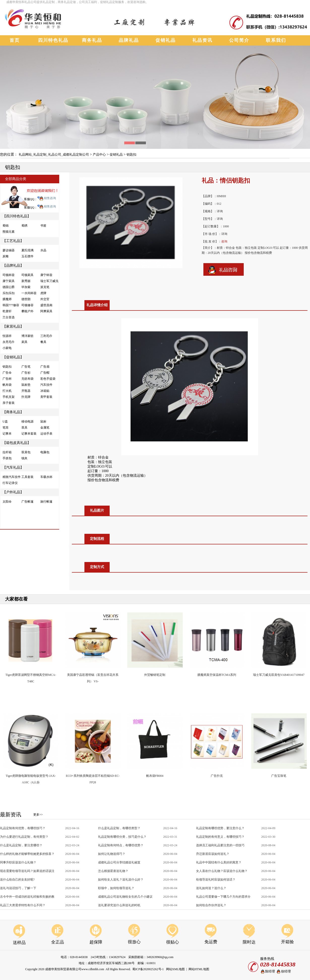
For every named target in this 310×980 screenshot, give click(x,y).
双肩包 (26, 452)
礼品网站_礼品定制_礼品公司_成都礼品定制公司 (54, 154)
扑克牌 (26, 397)
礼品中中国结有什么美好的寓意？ (219, 862)
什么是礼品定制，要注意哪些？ (21, 845)
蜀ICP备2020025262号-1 (148, 969)
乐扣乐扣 (9, 293)
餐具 (43, 342)
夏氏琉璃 (27, 250)
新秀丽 (26, 281)
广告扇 (45, 367)
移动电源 (27, 422)
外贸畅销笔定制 (155, 675)
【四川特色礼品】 (17, 216)
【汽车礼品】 (13, 467)
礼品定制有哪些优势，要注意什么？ (220, 828)
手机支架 (9, 397)
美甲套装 (46, 397)
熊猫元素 (9, 232)
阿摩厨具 (46, 311)
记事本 (7, 434)
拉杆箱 (7, 452)
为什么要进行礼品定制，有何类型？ (24, 837)
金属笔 (45, 428)
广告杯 (7, 379)
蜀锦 (6, 226)
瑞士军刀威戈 (49, 281)
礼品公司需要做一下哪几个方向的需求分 (223, 897)
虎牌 (43, 293)
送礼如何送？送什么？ (211, 888)
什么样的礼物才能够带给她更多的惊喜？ (27, 854)
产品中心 (99, 154)
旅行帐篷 (46, 502)
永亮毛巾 (9, 342)
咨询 (224, 241)
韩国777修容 (11, 305)
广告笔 (26, 367)
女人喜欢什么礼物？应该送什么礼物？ (222, 871)
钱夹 (24, 458)
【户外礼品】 (13, 492)
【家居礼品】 (13, 326)
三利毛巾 (46, 336)
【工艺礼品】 (13, 241)
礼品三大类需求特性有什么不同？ (23, 905)
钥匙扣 (131, 154)
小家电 (7, 348)
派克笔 (45, 287)
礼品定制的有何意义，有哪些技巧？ (220, 837)
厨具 (24, 342)
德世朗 (26, 299)
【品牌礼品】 (13, 266)
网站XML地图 (176, 969)
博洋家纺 (27, 336)
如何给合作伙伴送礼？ (211, 905)
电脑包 (45, 452)
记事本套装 (29, 434)
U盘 (5, 422)
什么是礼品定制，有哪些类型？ (119, 828)
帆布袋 (7, 385)
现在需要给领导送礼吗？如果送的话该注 (27, 871)
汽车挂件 (46, 385)
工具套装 (27, 477)
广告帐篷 (27, 502)
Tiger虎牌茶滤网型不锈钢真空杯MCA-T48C (31, 676)
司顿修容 (27, 305)
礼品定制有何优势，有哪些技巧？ (23, 828)
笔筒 (6, 428)
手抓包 (7, 458)
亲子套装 (9, 403)
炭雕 (6, 256)
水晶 (43, 250)
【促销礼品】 (13, 357)
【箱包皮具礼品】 (17, 443)
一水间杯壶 (29, 293)
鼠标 (43, 422)
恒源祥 (7, 336)
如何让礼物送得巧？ (112, 854)
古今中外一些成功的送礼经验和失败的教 (27, 897)
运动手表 (46, 434)
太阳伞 (7, 502)
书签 (43, 226)
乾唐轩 (7, 311)
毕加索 (26, 287)
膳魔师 (7, 299)
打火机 (7, 391)
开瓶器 (26, 391)
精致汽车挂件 (12, 477)
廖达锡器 (9, 250)
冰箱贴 (45, 391)
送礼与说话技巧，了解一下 (18, 888)
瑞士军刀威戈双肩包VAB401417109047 (279, 675)
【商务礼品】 (13, 412)
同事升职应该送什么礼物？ (18, 862)
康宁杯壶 (46, 275)
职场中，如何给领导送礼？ (116, 888)
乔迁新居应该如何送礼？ (213, 854)
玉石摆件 (27, 256)
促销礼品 (116, 154)
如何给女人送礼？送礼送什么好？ (121, 880)
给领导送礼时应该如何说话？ (216, 880)
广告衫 (26, 373)
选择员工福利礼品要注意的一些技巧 (220, 845)
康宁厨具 (9, 281)
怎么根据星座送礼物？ (113, 871)
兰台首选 (9, 317)
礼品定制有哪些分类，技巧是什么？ (122, 837)
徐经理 (283, 972)
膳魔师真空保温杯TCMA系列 (217, 675)
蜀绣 (24, 226)
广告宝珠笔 (279, 776)
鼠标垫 (26, 385)
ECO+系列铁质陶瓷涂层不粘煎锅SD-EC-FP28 (93, 777)
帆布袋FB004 (155, 776)
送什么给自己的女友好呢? (17, 880)
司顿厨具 (27, 275)
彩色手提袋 (48, 379)
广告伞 (7, 373)
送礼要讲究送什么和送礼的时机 (119, 905)
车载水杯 (46, 477)
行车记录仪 (10, 483)
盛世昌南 (46, 305)
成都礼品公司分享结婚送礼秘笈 (119, 862)
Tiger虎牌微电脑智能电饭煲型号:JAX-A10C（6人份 (31, 777)
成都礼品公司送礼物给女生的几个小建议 (125, 897)
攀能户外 (27, 311)
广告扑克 (217, 776)
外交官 (45, 299)
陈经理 (268, 972)
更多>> (38, 815)
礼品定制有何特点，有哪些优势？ (121, 845)
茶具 (24, 428)
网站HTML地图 (199, 969)
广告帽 (45, 373)
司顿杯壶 (9, 275)
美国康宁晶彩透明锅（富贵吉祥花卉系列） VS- (93, 676)
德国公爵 (9, 287)
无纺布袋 (27, 379)
